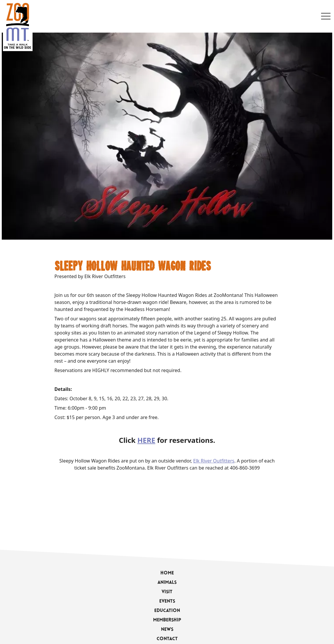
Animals (167, 583)
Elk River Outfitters (214, 461)
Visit (167, 592)
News (167, 630)
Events (167, 601)
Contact (167, 639)
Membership (167, 620)
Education (167, 611)
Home (167, 573)
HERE (146, 440)
